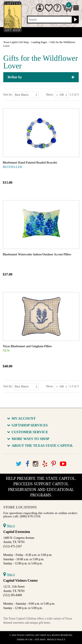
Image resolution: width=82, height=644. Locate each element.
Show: (50, 95)
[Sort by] (26, 95)
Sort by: (8, 95)
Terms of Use (25, 640)
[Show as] (62, 95)
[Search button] (75, 20)
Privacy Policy (56, 640)
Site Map (40, 640)
